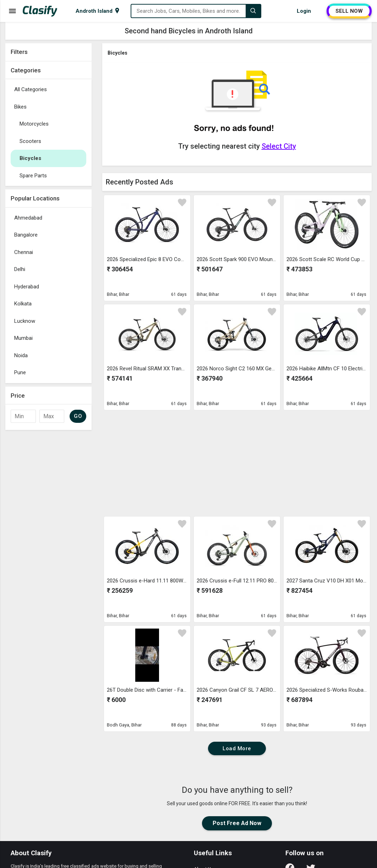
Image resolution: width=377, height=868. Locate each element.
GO (78, 416)
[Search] (253, 11)
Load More (237, 748)
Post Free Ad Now (237, 823)
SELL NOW (349, 11)
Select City (279, 146)
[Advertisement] (48, 540)
